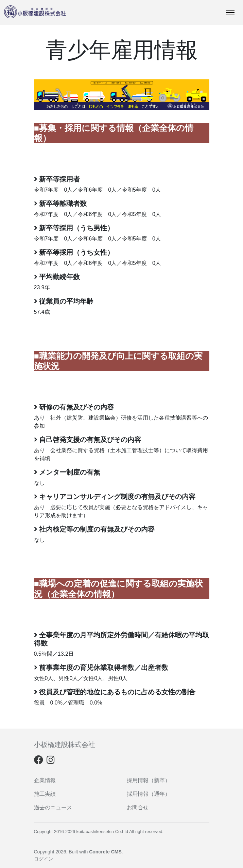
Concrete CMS (105, 852)
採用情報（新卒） (149, 780)
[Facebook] (39, 761)
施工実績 (45, 794)
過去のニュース (53, 807)
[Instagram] (51, 761)
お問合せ (138, 807)
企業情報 (45, 780)
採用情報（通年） (149, 794)
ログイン (44, 859)
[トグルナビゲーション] (230, 13)
